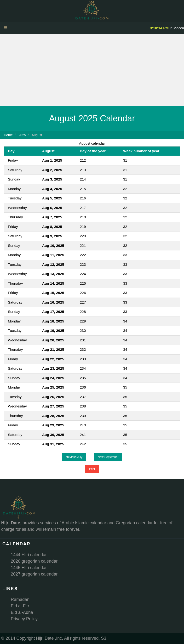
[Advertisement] (92, 70)
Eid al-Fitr (20, 606)
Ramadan (20, 599)
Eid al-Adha (22, 612)
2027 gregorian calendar (34, 574)
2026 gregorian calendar (34, 561)
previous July (74, 457)
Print (92, 469)
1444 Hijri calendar (29, 555)
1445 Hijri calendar (29, 568)
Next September (108, 457)
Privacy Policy (24, 619)
